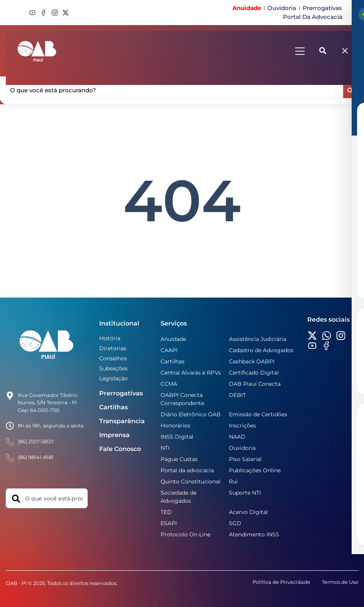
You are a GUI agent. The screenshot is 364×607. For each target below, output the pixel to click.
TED (166, 512)
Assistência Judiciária (258, 339)
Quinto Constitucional (190, 482)
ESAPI (169, 523)
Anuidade (173, 339)
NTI (165, 448)
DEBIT (237, 395)
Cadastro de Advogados (261, 350)
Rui (233, 482)
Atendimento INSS (254, 534)
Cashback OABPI (252, 361)
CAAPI (169, 350)
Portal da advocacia (187, 470)
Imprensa (114, 435)
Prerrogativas (121, 393)
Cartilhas (113, 407)
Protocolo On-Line (185, 534)
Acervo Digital (248, 512)
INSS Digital (177, 437)
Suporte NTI (245, 493)
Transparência (122, 421)
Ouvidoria (242, 448)
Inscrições (242, 426)
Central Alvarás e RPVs (191, 373)
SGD (235, 523)
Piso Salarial (245, 459)
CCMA (169, 384)
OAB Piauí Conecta (255, 384)
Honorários (175, 426)
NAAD (237, 437)
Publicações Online (255, 470)
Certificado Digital (254, 373)
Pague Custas (179, 459)
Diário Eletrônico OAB (191, 414)
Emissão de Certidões (258, 414)
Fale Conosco (120, 449)
